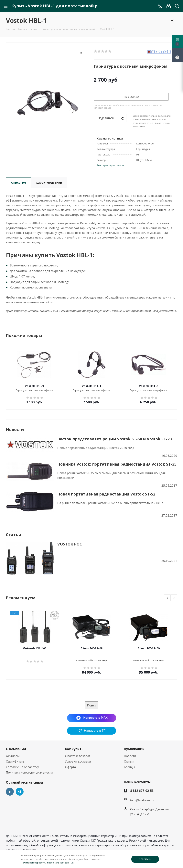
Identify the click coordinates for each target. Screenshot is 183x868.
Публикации (134, 749)
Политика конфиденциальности (29, 772)
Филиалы (13, 756)
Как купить (74, 749)
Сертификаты (16, 761)
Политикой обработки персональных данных (47, 863)
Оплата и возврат (78, 756)
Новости (130, 756)
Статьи (129, 761)
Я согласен (145, 859)
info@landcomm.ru (143, 800)
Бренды (129, 767)
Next (174, 598)
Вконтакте (10, 792)
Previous (168, 598)
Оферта (70, 767)
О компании (16, 749)
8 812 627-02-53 (142, 791)
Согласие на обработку (22, 767)
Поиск (92, 705)
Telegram (20, 792)
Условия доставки (78, 761)
